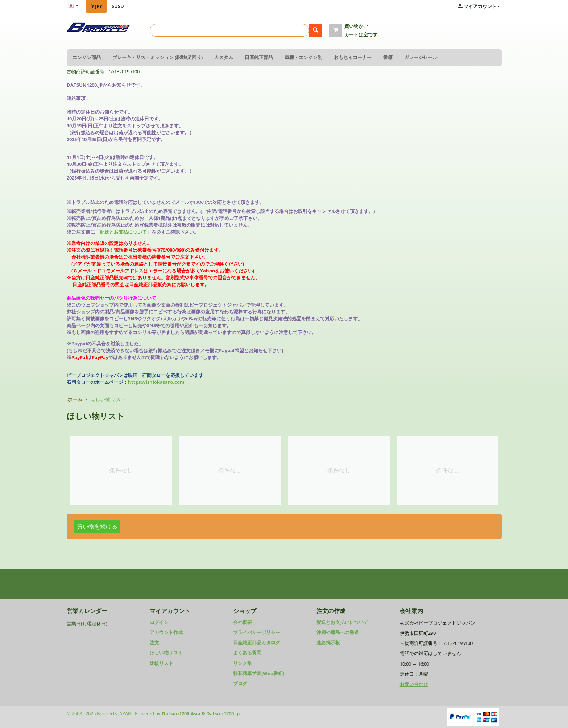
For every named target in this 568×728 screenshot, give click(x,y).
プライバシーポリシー (257, 632)
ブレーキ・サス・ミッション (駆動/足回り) (158, 57)
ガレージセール (421, 57)
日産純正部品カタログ (257, 642)
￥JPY (96, 6)
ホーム (75, 399)
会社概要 (242, 622)
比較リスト (161, 663)
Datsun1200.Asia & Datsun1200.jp (201, 713)
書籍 (388, 57)
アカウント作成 (166, 632)
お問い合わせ (414, 684)
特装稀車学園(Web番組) (259, 673)
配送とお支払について (123, 232)
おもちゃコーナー (353, 57)
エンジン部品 (87, 57)
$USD (118, 6)
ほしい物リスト (166, 653)
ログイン (159, 622)
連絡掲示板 (328, 642)
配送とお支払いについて (342, 622)
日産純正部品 (259, 57)
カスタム (224, 57)
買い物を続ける (97, 526)
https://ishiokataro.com (156, 382)
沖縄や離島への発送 (338, 632)
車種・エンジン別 (303, 57)
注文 (154, 642)
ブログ (240, 683)
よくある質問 (247, 653)
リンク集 (242, 663)
